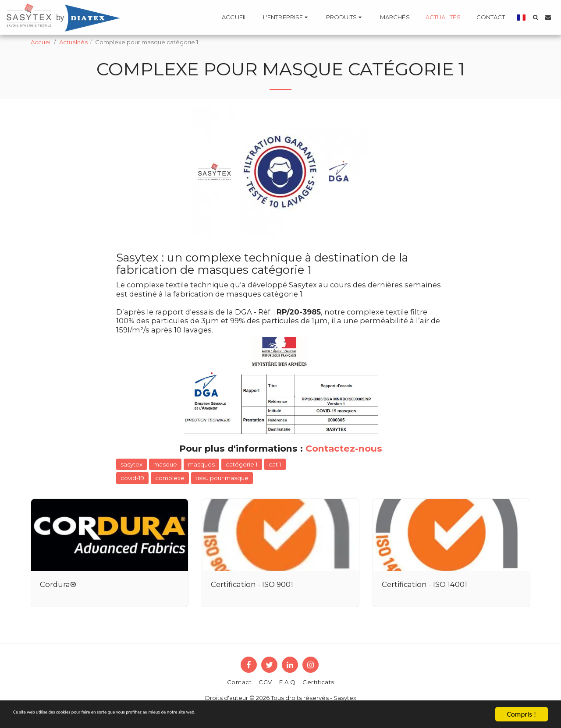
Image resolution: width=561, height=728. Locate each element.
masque (165, 464)
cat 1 (275, 464)
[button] (287, 18)
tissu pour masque (222, 478)
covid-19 (132, 478)
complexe (170, 478)
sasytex (131, 464)
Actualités (73, 42)
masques (201, 464)
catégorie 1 (242, 464)
